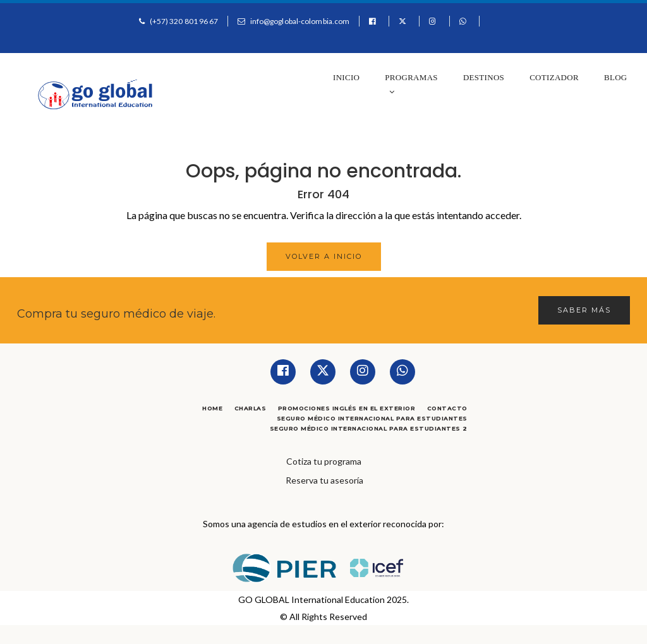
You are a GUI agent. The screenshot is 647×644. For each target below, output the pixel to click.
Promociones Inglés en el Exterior (347, 408)
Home (212, 408)
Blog (616, 77)
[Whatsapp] (402, 372)
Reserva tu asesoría (324, 480)
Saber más (584, 310)
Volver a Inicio (324, 256)
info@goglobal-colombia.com (300, 21)
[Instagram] (363, 372)
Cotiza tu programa (324, 461)
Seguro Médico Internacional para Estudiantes (372, 418)
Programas (411, 84)
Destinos (484, 77)
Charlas (251, 408)
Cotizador (554, 77)
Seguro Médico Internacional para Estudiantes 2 (369, 428)
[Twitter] (323, 372)
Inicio (346, 77)
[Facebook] (283, 372)
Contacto (447, 408)
